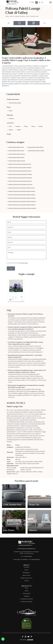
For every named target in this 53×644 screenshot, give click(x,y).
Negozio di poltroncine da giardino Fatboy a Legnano (22, 208)
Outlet (26, 591)
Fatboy (11, 111)
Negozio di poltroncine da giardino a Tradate (20, 174)
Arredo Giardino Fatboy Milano (36, 147)
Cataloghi (26, 596)
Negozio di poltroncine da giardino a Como (20, 164)
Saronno (11, 130)
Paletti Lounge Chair (32, 16)
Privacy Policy (24, 263)
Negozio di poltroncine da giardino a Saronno (20, 178)
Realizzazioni (26, 573)
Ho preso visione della (19, 263)
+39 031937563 (28, 556)
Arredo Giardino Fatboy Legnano (17, 161)
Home (7, 16)
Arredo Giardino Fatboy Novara (16, 157)
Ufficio (12, 16)
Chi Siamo (26, 567)
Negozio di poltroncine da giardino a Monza (20, 171)
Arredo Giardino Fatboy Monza (16, 151)
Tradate (19, 130)
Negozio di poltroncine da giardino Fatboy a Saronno (22, 201)
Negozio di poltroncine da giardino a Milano (20, 167)
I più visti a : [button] (11, 123)
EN (33, 2)
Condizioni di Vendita (26, 602)
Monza (33, 126)
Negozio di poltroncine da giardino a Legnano (20, 184)
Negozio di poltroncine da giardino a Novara (20, 181)
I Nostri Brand (26, 593)
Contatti (27, 581)
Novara (41, 126)
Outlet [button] (9, 134)
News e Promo (26, 575)
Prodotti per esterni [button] (13, 99)
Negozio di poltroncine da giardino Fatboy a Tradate (22, 198)
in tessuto (11, 118)
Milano (26, 126)
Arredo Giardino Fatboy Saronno (17, 154)
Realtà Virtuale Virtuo (26, 578)
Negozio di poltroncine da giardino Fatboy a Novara (22, 205)
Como (10, 126)
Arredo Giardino (20, 16)
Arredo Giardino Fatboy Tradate (36, 151)
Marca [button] (9, 107)
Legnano (18, 126)
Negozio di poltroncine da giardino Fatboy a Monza (22, 195)
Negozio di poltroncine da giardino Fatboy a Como (22, 188)
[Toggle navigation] (50, 2)
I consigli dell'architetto (26, 599)
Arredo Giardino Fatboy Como (16, 147)
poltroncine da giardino (15, 103)
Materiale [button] (10, 115)
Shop (26, 588)
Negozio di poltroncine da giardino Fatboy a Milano (22, 191)
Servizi (26, 570)
